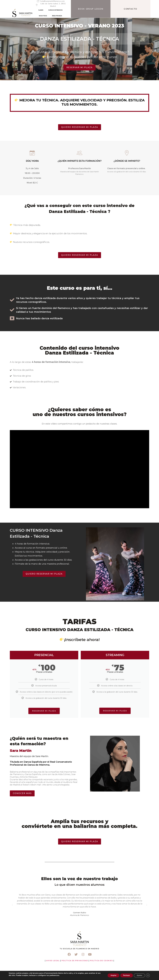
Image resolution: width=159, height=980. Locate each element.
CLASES (53, 12)
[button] (12, 919)
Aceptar (107, 975)
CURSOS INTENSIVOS (68, 12)
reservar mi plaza (44, 727)
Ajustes (138, 975)
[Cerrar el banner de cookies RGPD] (148, 975)
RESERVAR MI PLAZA (115, 727)
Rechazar (122, 975)
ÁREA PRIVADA (98, 12)
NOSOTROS (84, 12)
